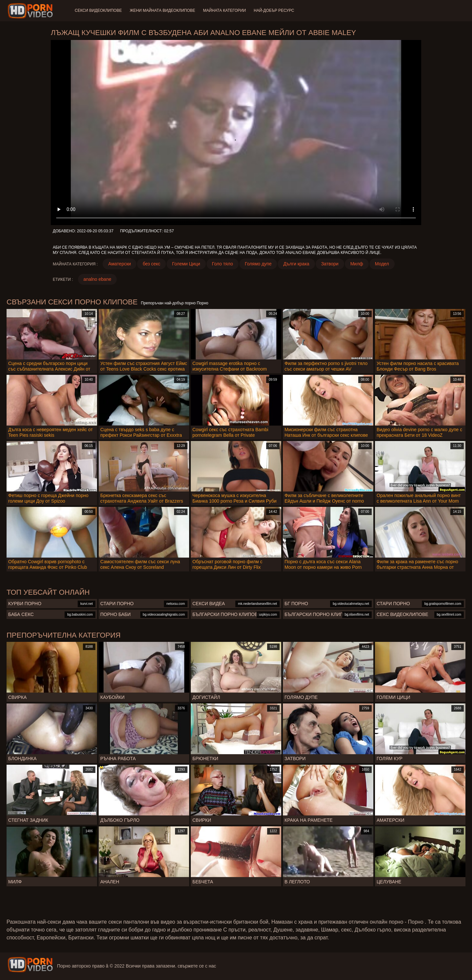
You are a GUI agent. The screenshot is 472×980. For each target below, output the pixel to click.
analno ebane (98, 279)
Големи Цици (186, 264)
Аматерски (119, 264)
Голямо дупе (258, 264)
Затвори (330, 264)
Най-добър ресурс (274, 10)
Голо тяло (223, 264)
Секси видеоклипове (98, 10)
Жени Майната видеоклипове (163, 10)
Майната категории (225, 10)
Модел (382, 264)
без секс (151, 264)
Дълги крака (296, 264)
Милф (357, 264)
